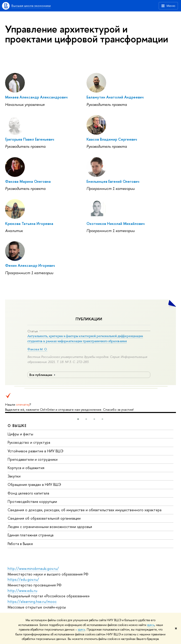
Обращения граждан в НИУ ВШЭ (34, 484)
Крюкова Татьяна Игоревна (29, 224)
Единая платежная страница (31, 535)
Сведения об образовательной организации (44, 518)
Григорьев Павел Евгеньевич (30, 139)
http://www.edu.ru (22, 591)
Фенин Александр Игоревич (30, 265)
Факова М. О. (37, 349)
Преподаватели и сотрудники (33, 459)
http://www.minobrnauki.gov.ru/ (33, 568)
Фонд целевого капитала (28, 493)
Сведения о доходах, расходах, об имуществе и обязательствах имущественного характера (85, 510)
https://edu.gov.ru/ (23, 579)
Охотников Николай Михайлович (115, 224)
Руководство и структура (29, 442)
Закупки (14, 476)
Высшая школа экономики (31, 6)
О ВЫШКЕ (17, 426)
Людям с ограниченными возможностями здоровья (50, 527)
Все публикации (43, 375)
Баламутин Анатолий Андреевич (115, 97)
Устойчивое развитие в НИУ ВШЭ (35, 451)
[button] (78, 419)
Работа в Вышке (20, 544)
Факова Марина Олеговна (28, 181)
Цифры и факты (20, 434)
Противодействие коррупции (32, 501)
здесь (151, 625)
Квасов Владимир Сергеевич (112, 139)
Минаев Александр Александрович (36, 97)
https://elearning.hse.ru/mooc (32, 601)
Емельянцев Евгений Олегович (113, 181)
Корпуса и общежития (26, 468)
